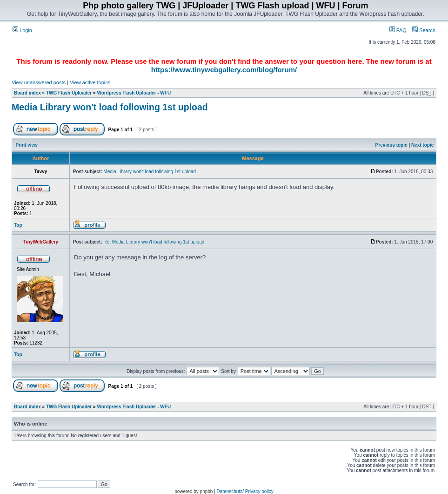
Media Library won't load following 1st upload (110, 107)
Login (22, 30)
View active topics (90, 82)
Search (424, 30)
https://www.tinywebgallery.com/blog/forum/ (224, 70)
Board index (27, 93)
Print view (27, 145)
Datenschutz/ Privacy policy (245, 491)
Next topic (422, 145)
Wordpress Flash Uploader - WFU (134, 93)
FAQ (398, 30)
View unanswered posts (39, 82)
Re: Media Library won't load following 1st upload (154, 242)
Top (18, 225)
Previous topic (391, 145)
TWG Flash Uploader (69, 93)
